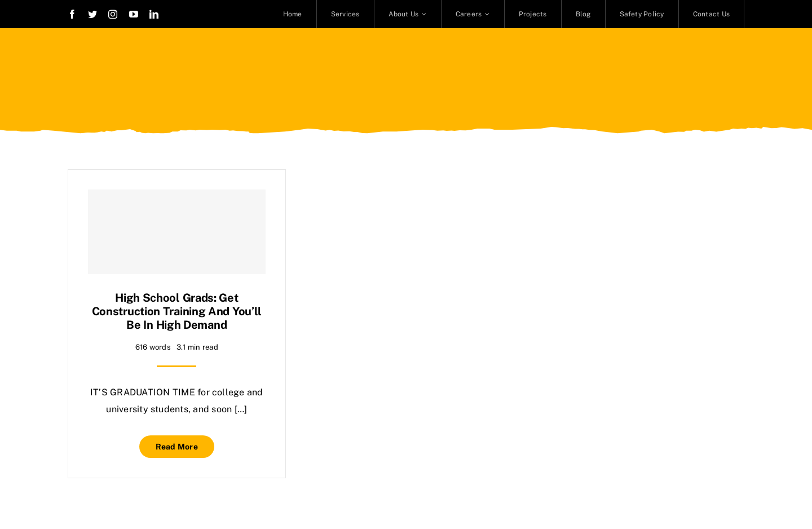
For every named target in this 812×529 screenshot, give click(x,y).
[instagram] (113, 14)
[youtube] (134, 14)
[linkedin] (154, 14)
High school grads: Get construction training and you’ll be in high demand (177, 311)
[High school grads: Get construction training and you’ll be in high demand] (177, 232)
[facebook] (72, 14)
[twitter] (92, 14)
